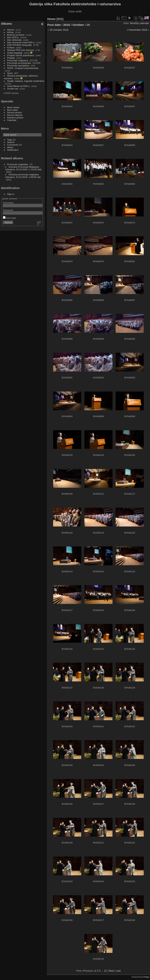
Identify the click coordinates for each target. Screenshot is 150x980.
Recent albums (15, 115)
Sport (10, 73)
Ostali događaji (15, 53)
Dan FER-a (13, 37)
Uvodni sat (13, 89)
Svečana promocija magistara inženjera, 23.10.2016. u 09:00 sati (23, 176)
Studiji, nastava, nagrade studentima (26, 81)
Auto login (10, 218)
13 (105, 971)
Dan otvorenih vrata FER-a (21, 42)
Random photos (15, 117)
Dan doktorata (14, 40)
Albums (6, 24)
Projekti (11, 58)
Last (118, 971)
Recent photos (15, 112)
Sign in (11, 194)
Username (8, 203)
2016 (67, 25)
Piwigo (146, 977)
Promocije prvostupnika (19, 63)
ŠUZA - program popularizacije (23, 68)
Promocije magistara (18, 60)
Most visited (13, 107)
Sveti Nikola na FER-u (19, 86)
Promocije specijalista (18, 65)
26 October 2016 (59, 30)
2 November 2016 (137, 30)
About (10, 147)
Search (11, 142)
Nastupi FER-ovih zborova (21, 50)
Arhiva (10, 32)
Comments (13, 145)
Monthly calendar (140, 23)
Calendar (12, 120)
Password (8, 210)
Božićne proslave (16, 35)
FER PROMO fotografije (20, 45)
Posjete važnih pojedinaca (21, 55)
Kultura (11, 47)
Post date (54, 25)
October (78, 25)
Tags (10, 140)
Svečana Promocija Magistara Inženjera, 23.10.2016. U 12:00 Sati (23, 168)
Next (111, 971)
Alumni (11, 30)
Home (51, 19)
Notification (13, 150)
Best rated (12, 110)
